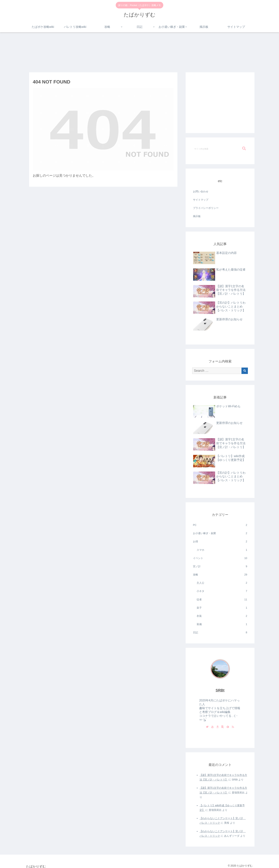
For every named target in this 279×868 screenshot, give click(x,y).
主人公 (222, 583)
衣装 (222, 616)
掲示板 (197, 216)
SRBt (220, 690)
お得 (220, 542)
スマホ (222, 550)
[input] (220, 149)
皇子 (222, 608)
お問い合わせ (201, 191)
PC (220, 525)
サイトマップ (201, 200)
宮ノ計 (220, 566)
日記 (220, 633)
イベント (220, 558)
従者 (222, 600)
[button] (244, 149)
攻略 (220, 575)
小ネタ (222, 591)
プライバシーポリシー (206, 208)
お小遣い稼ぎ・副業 (220, 533)
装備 (222, 624)
